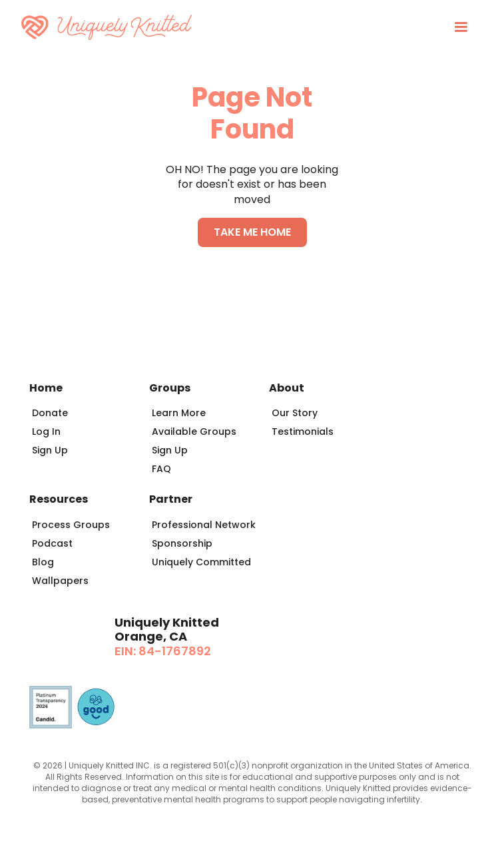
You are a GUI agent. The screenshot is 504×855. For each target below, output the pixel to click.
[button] (461, 27)
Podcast (52, 543)
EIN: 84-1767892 (163, 651)
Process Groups (71, 525)
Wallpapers (60, 581)
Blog (43, 562)
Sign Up (50, 450)
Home (46, 388)
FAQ (161, 469)
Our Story (295, 413)
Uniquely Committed (201, 562)
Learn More (179, 413)
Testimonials (303, 431)
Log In (46, 431)
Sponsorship (182, 543)
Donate (50, 413)
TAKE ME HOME (252, 232)
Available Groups (194, 431)
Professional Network (204, 525)
